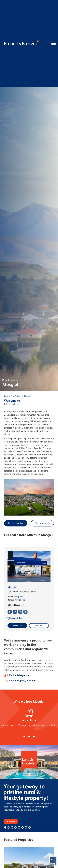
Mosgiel (27, 396)
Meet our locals (42, 523)
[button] (22, 736)
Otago (19, 396)
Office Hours (14, 605)
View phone (19, 597)
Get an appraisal (16, 523)
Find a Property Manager (23, 681)
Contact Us (17, 625)
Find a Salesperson (19, 676)
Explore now (11, 821)
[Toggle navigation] (49, 43)
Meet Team (39, 625)
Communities (9, 396)
